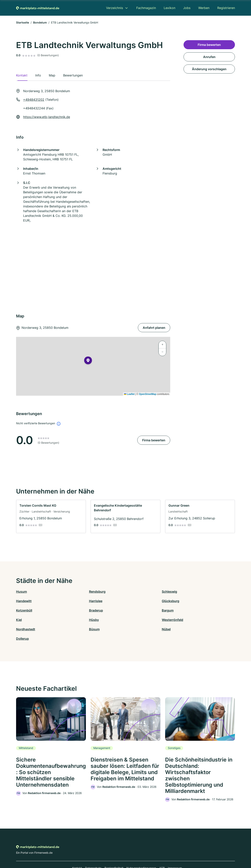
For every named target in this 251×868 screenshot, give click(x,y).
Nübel (130, 620)
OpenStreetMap (148, 394)
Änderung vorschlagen (209, 69)
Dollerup (187, 620)
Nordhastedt (26, 620)
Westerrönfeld (191, 610)
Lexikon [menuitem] (170, 8)
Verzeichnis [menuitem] (115, 8)
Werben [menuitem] (204, 8)
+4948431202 (34, 100)
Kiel (74, 610)
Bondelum (40, 22)
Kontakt (77, 851)
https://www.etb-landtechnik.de (47, 117)
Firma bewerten (154, 440)
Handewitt (188, 592)
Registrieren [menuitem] (226, 8)
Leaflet (129, 394)
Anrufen (209, 57)
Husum (21, 592)
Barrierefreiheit (114, 851)
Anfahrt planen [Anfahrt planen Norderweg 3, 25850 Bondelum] (154, 328)
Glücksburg (80, 601)
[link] (51, 516)
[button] (88, 361)
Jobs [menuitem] (187, 8)
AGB (162, 851)
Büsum (76, 620)
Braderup (187, 601)
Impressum (175, 851)
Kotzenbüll (134, 601)
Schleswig (133, 592)
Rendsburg (79, 592)
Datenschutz (93, 851)
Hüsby (130, 610)
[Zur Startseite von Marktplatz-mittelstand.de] (38, 8)
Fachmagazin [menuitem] (146, 8)
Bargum (22, 610)
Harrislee (23, 601)
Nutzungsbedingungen (141, 851)
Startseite (23, 22)
